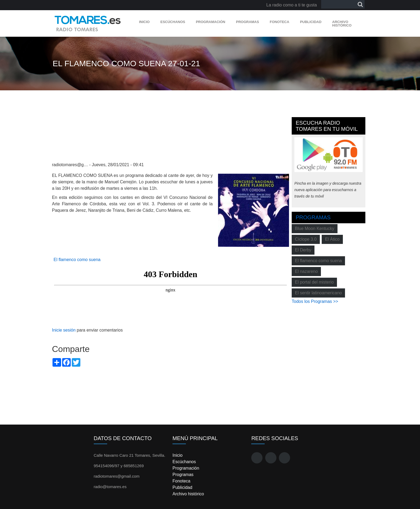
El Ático (332, 239)
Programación (211, 22)
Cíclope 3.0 (306, 239)
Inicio (144, 22)
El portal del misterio (314, 282)
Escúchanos (173, 22)
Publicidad (311, 22)
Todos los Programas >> (315, 301)
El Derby (303, 250)
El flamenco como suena (77, 260)
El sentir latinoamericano (318, 293)
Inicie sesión (64, 330)
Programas (247, 22)
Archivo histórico (342, 24)
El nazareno (306, 271)
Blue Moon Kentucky (315, 229)
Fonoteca (280, 22)
